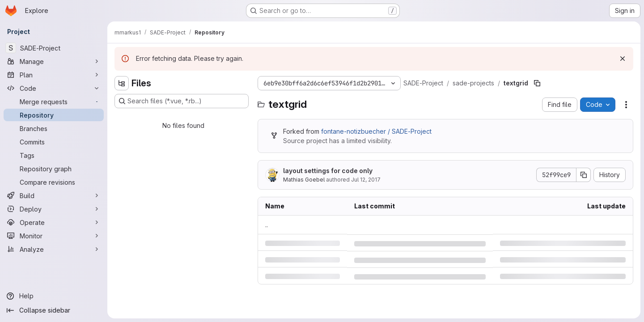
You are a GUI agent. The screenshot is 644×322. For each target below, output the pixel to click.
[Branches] (54, 128)
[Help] (54, 296)
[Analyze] (54, 249)
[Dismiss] (623, 59)
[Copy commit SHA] (584, 175)
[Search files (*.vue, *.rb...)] (182, 101)
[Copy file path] (537, 83)
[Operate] (54, 222)
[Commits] (54, 142)
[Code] (54, 88)
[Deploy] (54, 209)
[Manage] (54, 61)
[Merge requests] (54, 102)
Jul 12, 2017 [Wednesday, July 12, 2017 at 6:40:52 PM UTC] (366, 180)
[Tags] (54, 155)
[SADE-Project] (54, 48)
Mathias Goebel (304, 180)
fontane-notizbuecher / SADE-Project (376, 131)
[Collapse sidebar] (54, 310)
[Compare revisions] (54, 182)
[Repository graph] (54, 169)
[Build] (54, 195)
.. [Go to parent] (267, 225)
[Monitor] (54, 236)
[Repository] (54, 115)
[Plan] (54, 75)
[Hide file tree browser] (122, 83)
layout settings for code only (328, 171)
